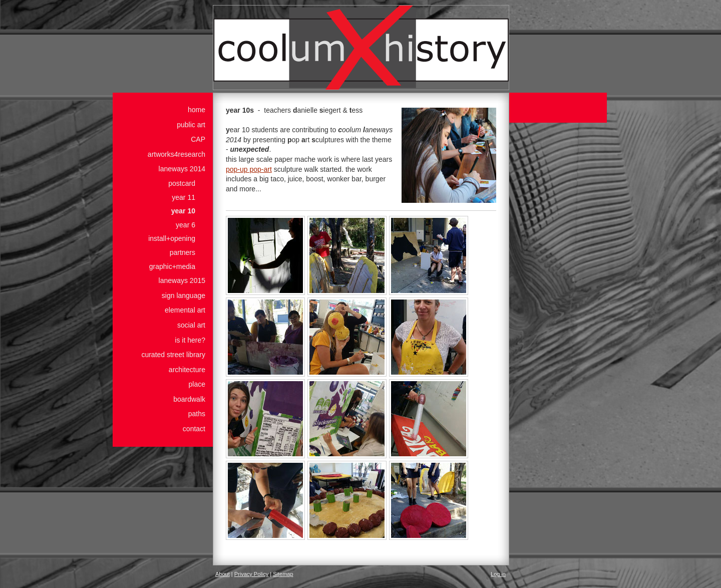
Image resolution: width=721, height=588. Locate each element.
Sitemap (283, 574)
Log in (498, 574)
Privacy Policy (251, 574)
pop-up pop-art (249, 169)
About (223, 574)
